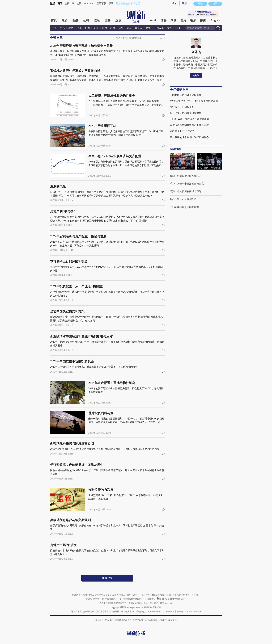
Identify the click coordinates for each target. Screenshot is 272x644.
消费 (88, 28)
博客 (164, 20)
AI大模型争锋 (189, 199)
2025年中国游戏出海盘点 (190, 184)
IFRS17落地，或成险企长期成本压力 (189, 119)
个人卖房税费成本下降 (189, 191)
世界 (108, 20)
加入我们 (109, 620)
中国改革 (159, 28)
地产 (71, 28)
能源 (96, 28)
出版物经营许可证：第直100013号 (157, 603)
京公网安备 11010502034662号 (172, 599)
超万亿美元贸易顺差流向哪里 (186, 113)
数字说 (139, 28)
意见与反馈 (138, 620)
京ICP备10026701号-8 (112, 599)
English (215, 20)
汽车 (79, 28)
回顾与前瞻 (193, 207)
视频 (193, 20)
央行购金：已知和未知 (182, 107)
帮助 (111, 4)
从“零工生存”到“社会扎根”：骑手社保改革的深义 (196, 101)
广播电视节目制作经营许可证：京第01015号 (120, 603)
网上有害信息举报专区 (128, 4)
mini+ (154, 20)
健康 (104, 28)
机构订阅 (69, 4)
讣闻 (178, 28)
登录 (174, 3)
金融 (75, 20)
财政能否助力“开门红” (182, 131)
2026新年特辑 (177, 207)
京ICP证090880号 (93, 599)
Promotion (89, 4)
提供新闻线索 (151, 620)
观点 (118, 20)
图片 (183, 20)
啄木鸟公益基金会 (123, 620)
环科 (113, 28)
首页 (54, 20)
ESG (129, 28)
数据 (53, 4)
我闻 (60, 4)
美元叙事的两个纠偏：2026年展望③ (189, 137)
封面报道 (175, 199)
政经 (97, 20)
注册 (184, 3)
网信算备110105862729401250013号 (139, 599)
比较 (148, 28)
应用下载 (101, 4)
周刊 (173, 20)
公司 (86, 20)
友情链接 (173, 620)
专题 (170, 28)
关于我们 (99, 620)
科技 (63, 28)
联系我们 (163, 620)
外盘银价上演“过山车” (189, 176)
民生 (121, 28)
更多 (54, 28)
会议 (79, 4)
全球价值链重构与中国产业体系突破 (189, 125)
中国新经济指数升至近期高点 (186, 95)
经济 (65, 20)
